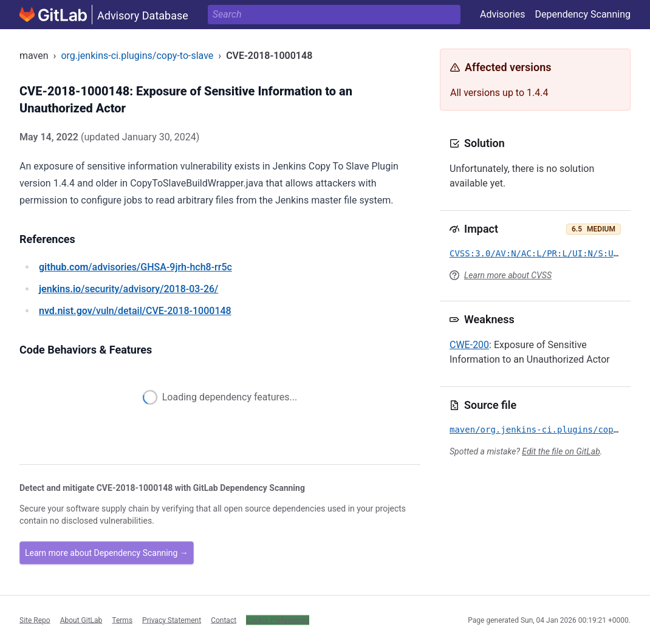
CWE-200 (469, 345)
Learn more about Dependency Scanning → (107, 553)
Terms (122, 620)
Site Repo (35, 620)
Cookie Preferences (278, 620)
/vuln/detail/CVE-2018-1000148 (135, 311)
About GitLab (81, 620)
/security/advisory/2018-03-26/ (128, 289)
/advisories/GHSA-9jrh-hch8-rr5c (135, 267)
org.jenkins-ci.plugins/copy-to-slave (137, 56)
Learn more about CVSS (508, 275)
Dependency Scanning (583, 14)
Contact (224, 620)
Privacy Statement (172, 620)
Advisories (503, 14)
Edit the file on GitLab (561, 451)
